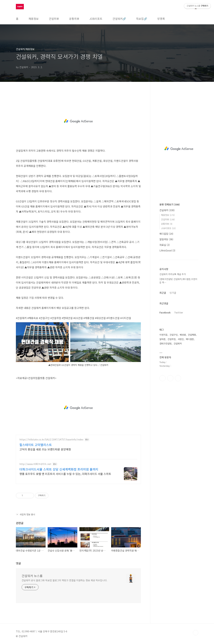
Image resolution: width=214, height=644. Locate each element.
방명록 (161, 19)
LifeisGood (167, 250)
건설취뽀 (54, 19)
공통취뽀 (74, 19)
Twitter (179, 312)
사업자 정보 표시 (26, 514)
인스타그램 (170, 378)
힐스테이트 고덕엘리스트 (36, 445)
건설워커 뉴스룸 (32, 576)
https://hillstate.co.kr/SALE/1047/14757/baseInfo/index (51, 440)
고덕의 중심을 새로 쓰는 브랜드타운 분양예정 (45, 449)
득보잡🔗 (142, 19)
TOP (196, 633)
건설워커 (167, 210)
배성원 (183, 335)
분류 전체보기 (170, 204)
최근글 (163, 293)
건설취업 (172, 339)
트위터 (178, 378)
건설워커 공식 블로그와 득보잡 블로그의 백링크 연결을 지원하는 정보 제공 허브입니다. (64, 580)
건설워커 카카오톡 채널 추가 (173, 274)
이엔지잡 (163, 335)
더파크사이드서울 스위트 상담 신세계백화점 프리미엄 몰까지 (59, 469)
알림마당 (166, 239)
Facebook (165, 312)
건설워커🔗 (119, 19)
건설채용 (192, 335)
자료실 (165, 245)
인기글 (173, 293)
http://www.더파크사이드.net (35, 464)
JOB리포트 (96, 19)
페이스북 (162, 378)
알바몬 (162, 339)
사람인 (181, 339)
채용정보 (34, 19)
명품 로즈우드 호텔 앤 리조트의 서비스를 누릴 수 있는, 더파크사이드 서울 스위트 (65, 474)
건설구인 (174, 335)
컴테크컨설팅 (166, 343)
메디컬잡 (166, 234)
